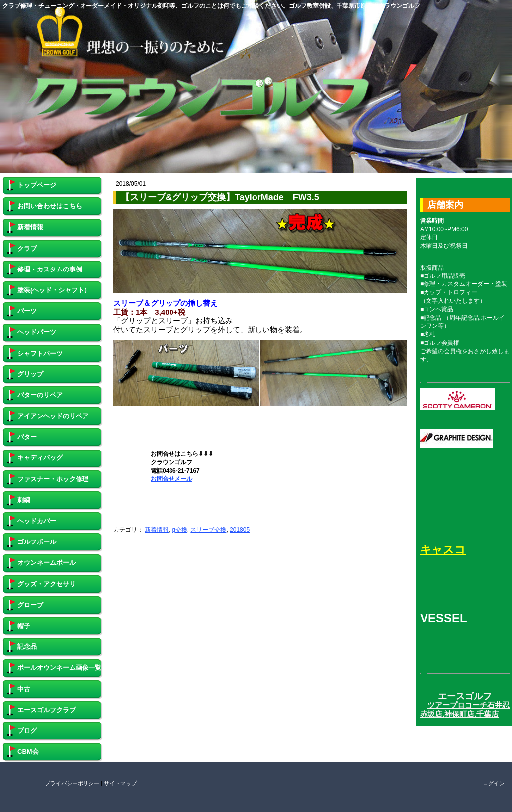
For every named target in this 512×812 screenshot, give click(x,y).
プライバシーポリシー (72, 783)
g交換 (180, 530)
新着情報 (157, 530)
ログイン (494, 783)
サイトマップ (120, 783)
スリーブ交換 (208, 530)
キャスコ (443, 550)
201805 (240, 530)
